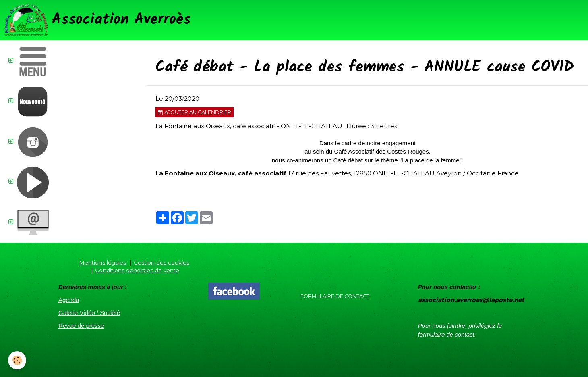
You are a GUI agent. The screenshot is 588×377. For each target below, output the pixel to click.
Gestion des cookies (161, 262)
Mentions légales (102, 262)
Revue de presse (81, 326)
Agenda (69, 300)
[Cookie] (17, 360)
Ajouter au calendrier (195, 112)
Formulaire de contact (335, 296)
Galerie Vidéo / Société (89, 313)
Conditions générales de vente (137, 270)
